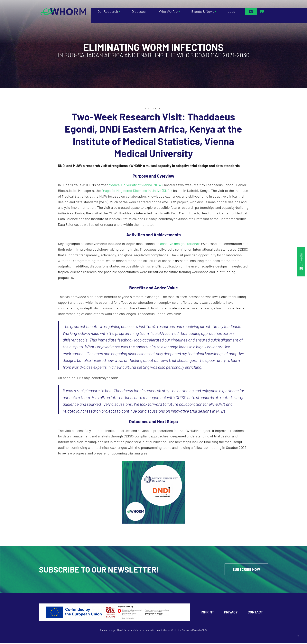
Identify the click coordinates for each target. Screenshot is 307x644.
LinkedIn (301, 261)
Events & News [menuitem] (202, 11)
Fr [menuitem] (262, 11)
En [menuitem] (251, 11)
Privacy (231, 613)
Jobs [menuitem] (232, 11)
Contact (255, 613)
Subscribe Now (244, 570)
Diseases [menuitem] (139, 11)
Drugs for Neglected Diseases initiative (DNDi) (136, 191)
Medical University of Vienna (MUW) (135, 185)
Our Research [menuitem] (107, 11)
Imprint (207, 613)
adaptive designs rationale (180, 244)
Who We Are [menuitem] (167, 11)
